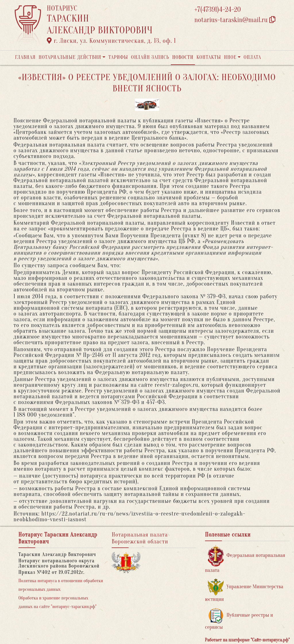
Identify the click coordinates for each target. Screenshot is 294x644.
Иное (230, 57)
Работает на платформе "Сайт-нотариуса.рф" (247, 640)
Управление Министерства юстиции (244, 590)
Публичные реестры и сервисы (239, 619)
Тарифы (118, 57)
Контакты (209, 57)
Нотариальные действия (70, 57)
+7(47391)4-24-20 (218, 10)
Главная (25, 57)
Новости (183, 57)
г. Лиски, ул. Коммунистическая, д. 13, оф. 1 (111, 41)
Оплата (253, 57)
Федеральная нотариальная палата (245, 559)
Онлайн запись (150, 57)
